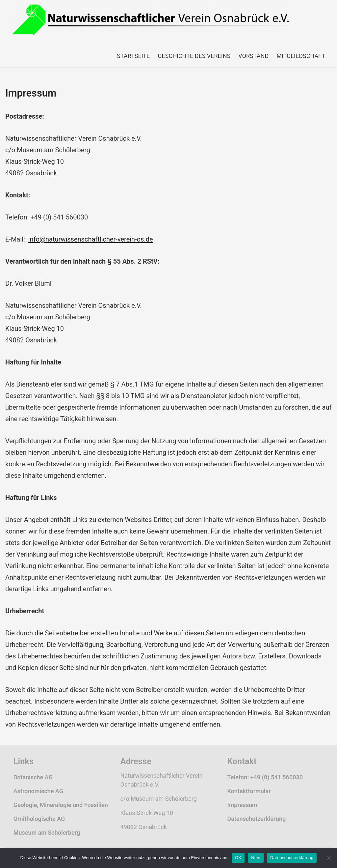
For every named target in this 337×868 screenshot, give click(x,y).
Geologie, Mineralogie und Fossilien (61, 805)
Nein (256, 858)
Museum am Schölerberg (47, 833)
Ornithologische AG (39, 819)
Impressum (242, 805)
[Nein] (329, 858)
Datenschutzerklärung (256, 819)
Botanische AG (33, 777)
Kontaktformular (249, 791)
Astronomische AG (38, 791)
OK (238, 858)
